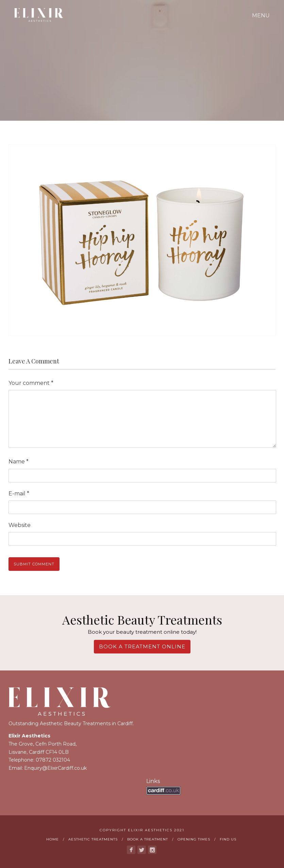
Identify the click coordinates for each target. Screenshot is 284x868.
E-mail (19, 493)
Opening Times (194, 839)
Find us (228, 839)
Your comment (31, 383)
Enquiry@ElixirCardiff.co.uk (55, 768)
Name (19, 462)
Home (53, 839)
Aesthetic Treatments (93, 839)
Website (20, 525)
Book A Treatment (148, 839)
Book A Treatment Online (142, 646)
